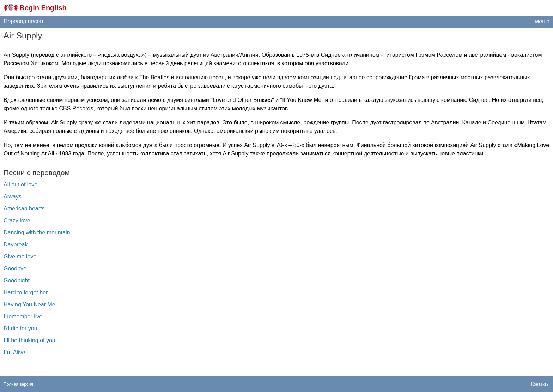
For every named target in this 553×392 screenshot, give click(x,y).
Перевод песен (23, 21)
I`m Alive (14, 352)
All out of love (20, 185)
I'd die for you (20, 328)
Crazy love (17, 220)
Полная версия (18, 384)
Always (13, 197)
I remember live (23, 316)
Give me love (20, 256)
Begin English (43, 8)
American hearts (24, 209)
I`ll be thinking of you (29, 340)
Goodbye (15, 268)
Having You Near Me (29, 304)
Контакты (540, 384)
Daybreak (16, 244)
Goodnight (17, 280)
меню (542, 21)
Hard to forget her (26, 292)
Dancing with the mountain (37, 232)
